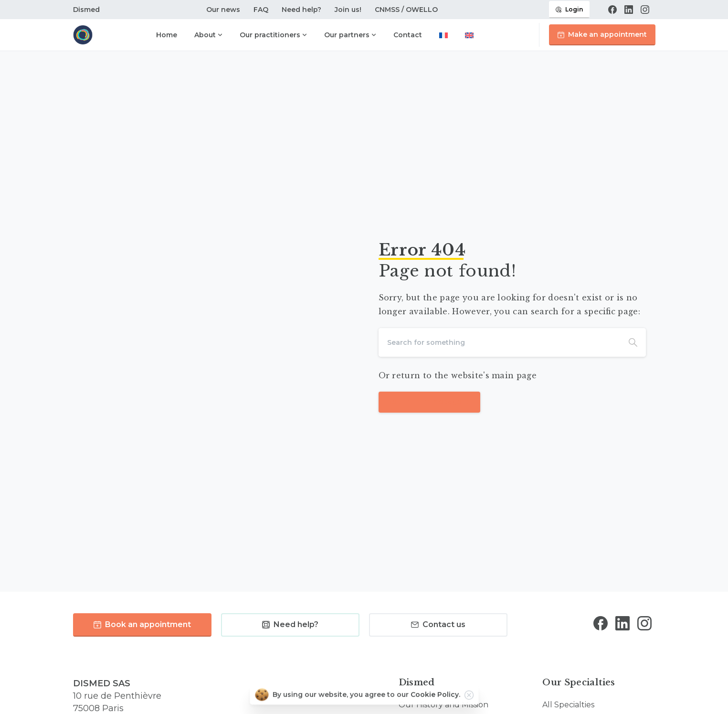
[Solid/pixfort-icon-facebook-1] (601, 627)
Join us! (348, 10)
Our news (223, 10)
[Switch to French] (443, 36)
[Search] (499, 342)
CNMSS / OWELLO (406, 10)
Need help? (301, 10)
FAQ (261, 10)
